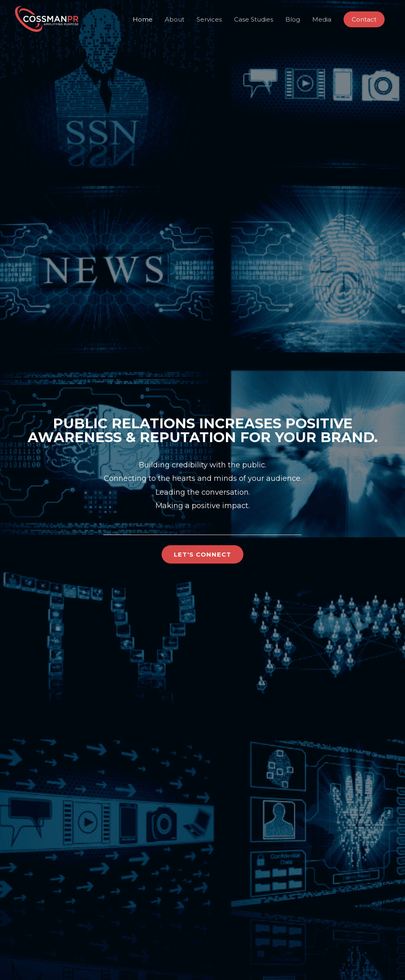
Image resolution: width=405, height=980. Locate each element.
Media (322, 19)
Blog (293, 19)
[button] (364, 20)
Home (143, 19)
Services (209, 19)
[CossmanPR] (46, 19)
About (175, 19)
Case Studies (254, 19)
